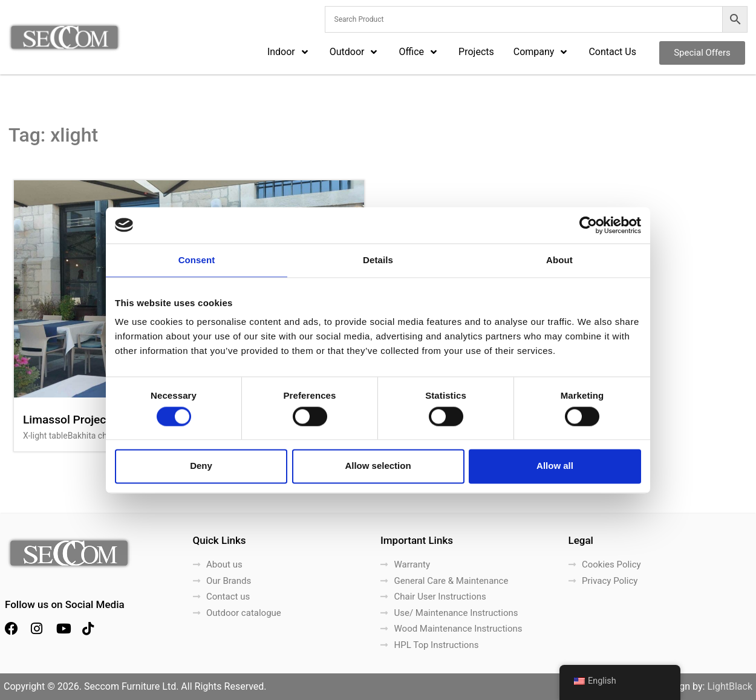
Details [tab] (378, 260)
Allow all (555, 466)
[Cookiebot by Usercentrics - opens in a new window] (588, 225)
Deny (201, 466)
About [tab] (559, 260)
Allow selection (378, 466)
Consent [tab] (197, 260)
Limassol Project (67, 420)
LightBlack (730, 686)
